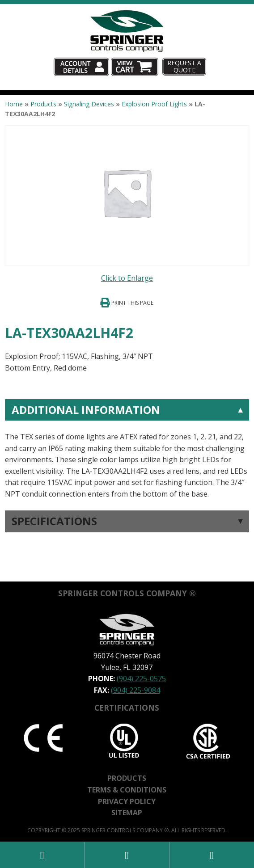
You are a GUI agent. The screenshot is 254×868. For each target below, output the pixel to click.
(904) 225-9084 (135, 690)
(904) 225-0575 (141, 678)
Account (108, 58)
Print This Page (132, 303)
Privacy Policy (127, 801)
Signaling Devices (89, 104)
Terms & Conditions (127, 790)
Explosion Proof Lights (154, 104)
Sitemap (127, 813)
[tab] (127, 450)
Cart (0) (159, 58)
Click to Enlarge (127, 278)
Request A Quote (184, 66)
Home (14, 104)
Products (43, 104)
